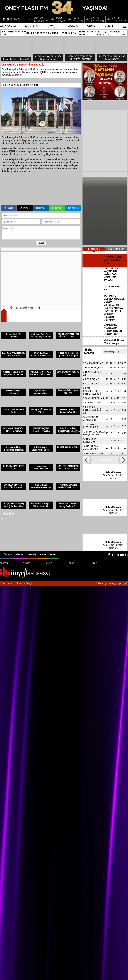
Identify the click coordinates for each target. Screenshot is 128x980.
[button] (86, 460)
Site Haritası (8, 583)
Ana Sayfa (8, 26)
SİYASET (53, 26)
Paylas (9, 208)
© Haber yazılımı (112, 583)
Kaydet (41, 243)
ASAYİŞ (73, 26)
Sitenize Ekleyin (25, 583)
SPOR (91, 26)
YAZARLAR (105, 460)
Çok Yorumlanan (116, 249)
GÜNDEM (32, 26)
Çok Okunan (94, 249)
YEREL (109, 26)
